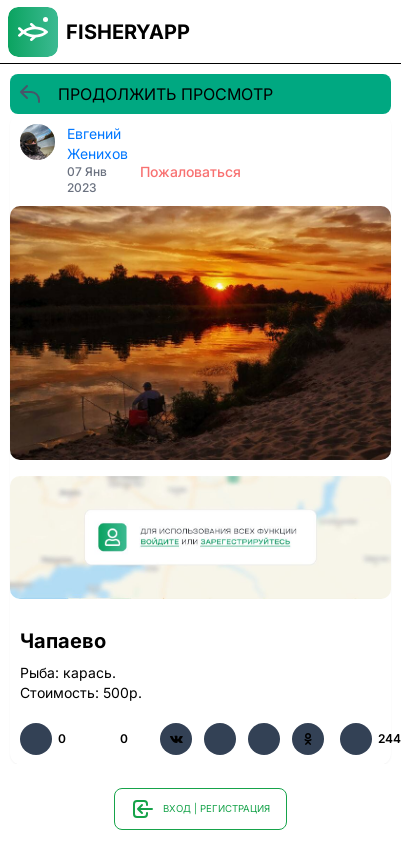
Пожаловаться (190, 171)
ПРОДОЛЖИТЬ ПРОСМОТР (145, 94)
